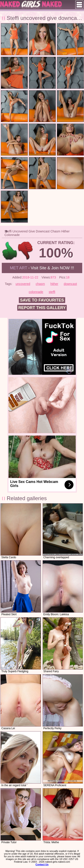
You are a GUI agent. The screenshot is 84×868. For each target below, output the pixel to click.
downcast (70, 284)
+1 (10, 251)
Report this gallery (42, 308)
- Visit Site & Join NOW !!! (42, 268)
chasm (40, 284)
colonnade (36, 292)
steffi (52, 292)
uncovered (23, 284)
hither (54, 284)
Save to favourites (42, 300)
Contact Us (42, 864)
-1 (26, 251)
